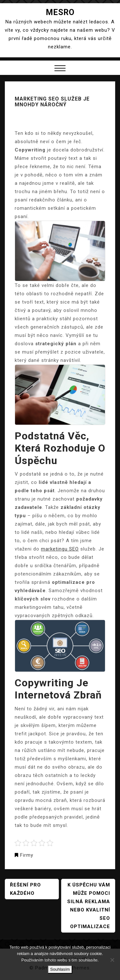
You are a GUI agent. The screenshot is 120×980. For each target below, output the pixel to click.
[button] (60, 69)
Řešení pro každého (25, 889)
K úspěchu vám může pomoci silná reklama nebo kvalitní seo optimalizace (89, 906)
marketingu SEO (60, 549)
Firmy (27, 855)
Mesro (60, 12)
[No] (112, 960)
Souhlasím (60, 969)
